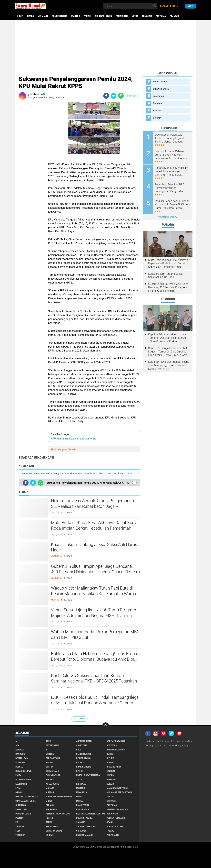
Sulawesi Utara (104, 16)
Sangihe (81, 822)
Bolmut (80, 762)
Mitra (79, 801)
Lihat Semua (79, 719)
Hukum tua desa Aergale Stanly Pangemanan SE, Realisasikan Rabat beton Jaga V (92, 504)
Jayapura (112, 780)
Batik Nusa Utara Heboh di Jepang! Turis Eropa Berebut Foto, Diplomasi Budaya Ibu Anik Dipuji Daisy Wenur (94, 659)
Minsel (110, 797)
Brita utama (52, 771)
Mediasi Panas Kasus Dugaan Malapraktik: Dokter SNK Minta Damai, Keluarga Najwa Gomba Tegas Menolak (172, 205)
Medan (19, 792)
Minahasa (43, 16)
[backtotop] (106, 726)
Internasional (23, 780)
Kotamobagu (52, 784)
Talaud (110, 831)
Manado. (81, 788)
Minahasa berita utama (119, 792)
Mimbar (50, 792)
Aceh (48, 741)
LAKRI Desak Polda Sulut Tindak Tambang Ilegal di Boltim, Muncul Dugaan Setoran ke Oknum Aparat (95, 703)
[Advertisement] (106, 45)
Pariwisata (21, 809)
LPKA (18, 788)
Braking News (84, 767)
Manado (76, 16)
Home (20, 16)
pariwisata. (52, 809)
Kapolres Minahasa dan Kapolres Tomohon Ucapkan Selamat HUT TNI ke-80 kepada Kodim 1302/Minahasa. (167, 338)
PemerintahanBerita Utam (90, 814)
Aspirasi (157, 110)
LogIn (191, 6)
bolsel (19, 767)
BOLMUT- (111, 762)
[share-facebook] (106, 96)
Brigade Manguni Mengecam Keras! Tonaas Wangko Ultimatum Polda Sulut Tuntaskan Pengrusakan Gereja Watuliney (171, 171)
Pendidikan (122, 16)
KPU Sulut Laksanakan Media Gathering (74, 439)
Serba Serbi (52, 826)
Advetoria (82, 745)
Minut (135, 16)
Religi (49, 822)
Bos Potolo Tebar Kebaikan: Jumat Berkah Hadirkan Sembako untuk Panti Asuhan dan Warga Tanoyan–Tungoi (172, 155)
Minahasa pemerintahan (59, 797)
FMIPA (18, 775)
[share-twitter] (114, 96)
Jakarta (50, 780)
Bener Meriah (84, 754)
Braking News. (114, 767)
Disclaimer (161, 745)
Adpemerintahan (116, 741)
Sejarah (174, 16)
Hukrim (111, 775)
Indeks (30, 16)
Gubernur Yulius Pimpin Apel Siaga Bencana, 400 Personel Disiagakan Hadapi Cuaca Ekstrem (95, 569)
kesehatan (158, 96)
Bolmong (20, 762)
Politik (87, 16)
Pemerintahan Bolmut (58, 814)
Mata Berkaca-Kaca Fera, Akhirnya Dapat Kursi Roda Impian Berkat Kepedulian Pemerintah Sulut (94, 528)
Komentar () (133, 96)
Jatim (79, 780)
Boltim (49, 767)
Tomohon (147, 16)
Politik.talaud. (84, 818)
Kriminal (81, 784)
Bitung (110, 758)
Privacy (150, 745)
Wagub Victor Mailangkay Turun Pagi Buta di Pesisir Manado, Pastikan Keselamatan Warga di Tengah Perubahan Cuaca (94, 594)
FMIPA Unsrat (53, 775)
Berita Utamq (83, 758)
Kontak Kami (162, 741)
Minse (79, 797)
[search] (130, 6)
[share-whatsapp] (121, 96)
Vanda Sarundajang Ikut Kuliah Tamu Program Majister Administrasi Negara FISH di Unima (94, 613)
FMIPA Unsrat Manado (88, 775)
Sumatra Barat (54, 831)
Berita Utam (22, 758)
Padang (50, 805)
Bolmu (49, 762)
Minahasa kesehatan (27, 797)
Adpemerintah (84, 741)
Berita (110, 754)
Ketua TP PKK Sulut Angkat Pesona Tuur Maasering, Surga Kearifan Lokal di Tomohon (169, 365)
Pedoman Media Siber (182, 741)
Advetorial (113, 745)
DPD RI (79, 771)
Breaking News (23, 771)
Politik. (50, 818)
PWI (17, 822)
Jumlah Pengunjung (178, 745)
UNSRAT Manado (85, 835)
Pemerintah (83, 809)
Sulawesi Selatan (86, 826)
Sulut (19, 831)
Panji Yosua (83, 805)
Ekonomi (111, 771)
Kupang (111, 784)
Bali (78, 750)
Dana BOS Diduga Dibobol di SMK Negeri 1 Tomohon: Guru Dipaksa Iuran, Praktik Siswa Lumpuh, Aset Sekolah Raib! (168, 352)
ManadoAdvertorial (118, 788)
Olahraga (21, 805)
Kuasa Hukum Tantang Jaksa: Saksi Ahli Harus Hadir (94, 547)
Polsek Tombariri (116, 818)
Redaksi (150, 741)
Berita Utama (160, 82)
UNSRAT (50, 835)
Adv (17, 745)
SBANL (110, 822)
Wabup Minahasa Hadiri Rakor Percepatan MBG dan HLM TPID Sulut (95, 635)
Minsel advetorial (25, 801)
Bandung (20, 754)
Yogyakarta (113, 835)
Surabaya (81, 831)
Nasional (112, 801)
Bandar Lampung (116, 750)
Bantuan (50, 754)
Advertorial (52, 745)
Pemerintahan (60, 16)
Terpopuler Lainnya (168, 217)
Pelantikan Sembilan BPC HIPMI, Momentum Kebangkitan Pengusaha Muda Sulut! (169, 188)
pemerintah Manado (117, 809)
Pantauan (161, 16)
